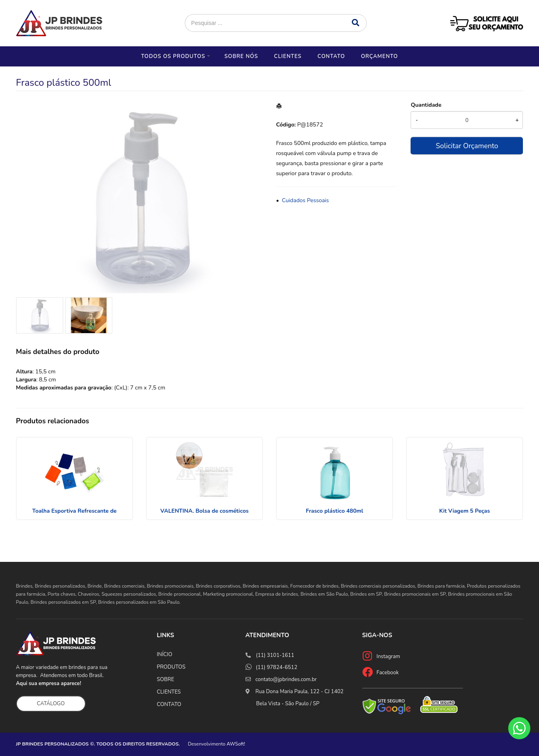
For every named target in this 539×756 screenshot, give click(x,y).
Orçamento (380, 56)
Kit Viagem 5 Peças (465, 511)
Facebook (387, 673)
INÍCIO (165, 655)
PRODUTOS (171, 667)
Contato (331, 56)
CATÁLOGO (51, 704)
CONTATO (169, 704)
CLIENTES (169, 692)
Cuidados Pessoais (305, 200)
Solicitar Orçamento (467, 146)
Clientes (288, 56)
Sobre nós (241, 56)
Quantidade (426, 105)
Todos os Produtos (173, 56)
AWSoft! (236, 744)
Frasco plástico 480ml (335, 511)
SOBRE (166, 679)
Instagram (388, 657)
